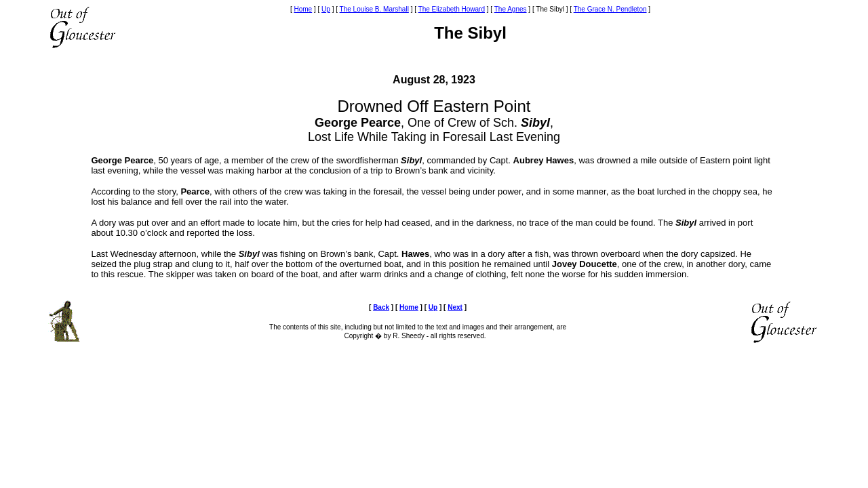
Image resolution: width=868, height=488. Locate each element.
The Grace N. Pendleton (610, 9)
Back (381, 307)
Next (455, 307)
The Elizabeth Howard (452, 9)
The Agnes (511, 9)
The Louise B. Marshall (374, 9)
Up (326, 9)
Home (303, 9)
